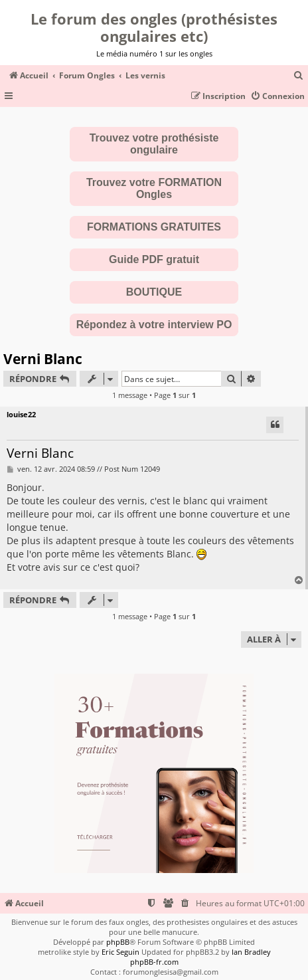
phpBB (118, 942)
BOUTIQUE (154, 292)
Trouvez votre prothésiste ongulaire (154, 144)
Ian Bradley (251, 952)
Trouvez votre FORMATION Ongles (154, 188)
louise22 (21, 414)
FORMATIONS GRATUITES (154, 227)
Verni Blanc (43, 359)
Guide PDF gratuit (154, 259)
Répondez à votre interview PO (154, 325)
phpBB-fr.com (154, 962)
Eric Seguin (120, 952)
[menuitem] (299, 76)
